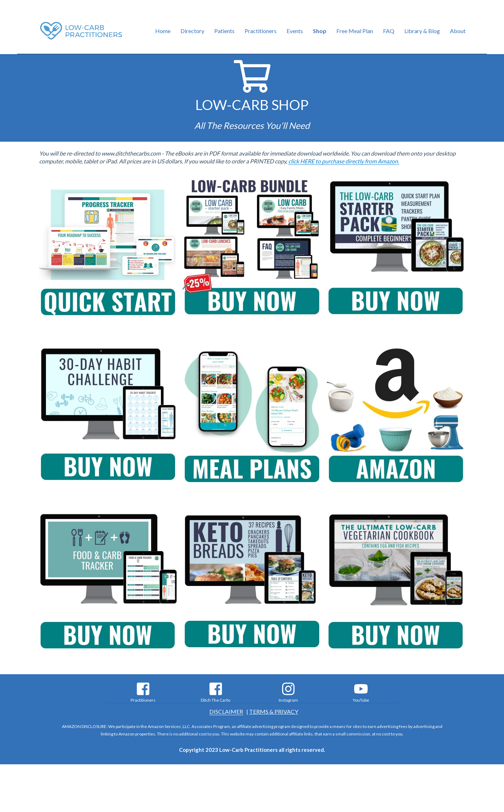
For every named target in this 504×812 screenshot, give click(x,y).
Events (295, 31)
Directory (192, 31)
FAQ (389, 31)
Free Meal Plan (355, 31)
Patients (224, 31)
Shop (320, 31)
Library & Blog (422, 31)
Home (163, 31)
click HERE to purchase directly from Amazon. (344, 161)
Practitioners (261, 31)
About (458, 31)
